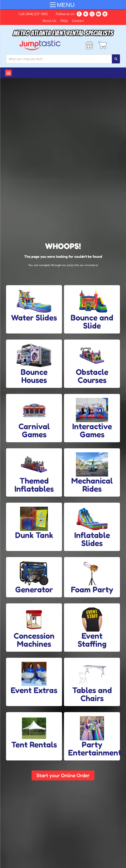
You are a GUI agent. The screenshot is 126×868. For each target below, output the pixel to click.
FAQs (64, 21)
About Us (49, 21)
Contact (78, 21)
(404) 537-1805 (37, 14)
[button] (8, 74)
